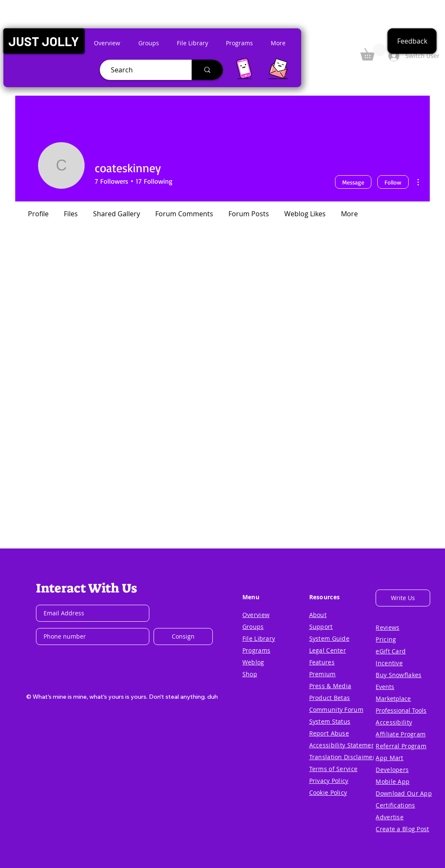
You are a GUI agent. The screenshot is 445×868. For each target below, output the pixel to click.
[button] (44, 41)
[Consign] (183, 637)
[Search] (142, 70)
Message (353, 182)
